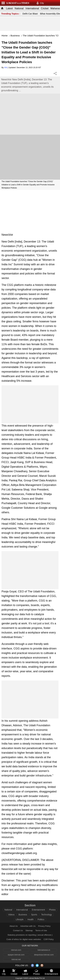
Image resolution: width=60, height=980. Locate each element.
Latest (9, 8)
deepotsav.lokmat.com (44, 955)
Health (31, 919)
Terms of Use (41, 930)
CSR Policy (49, 939)
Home (5, 36)
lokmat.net (16, 959)
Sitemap (29, 930)
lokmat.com (16, 950)
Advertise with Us (28, 926)
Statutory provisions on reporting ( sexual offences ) (30, 935)
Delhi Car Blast (30, 14)
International (32, 8)
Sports (34, 915)
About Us (14, 926)
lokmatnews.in (44, 950)
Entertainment (38, 910)
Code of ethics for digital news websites (24, 939)
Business (15, 36)
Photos (52, 910)
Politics (41, 919)
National (19, 8)
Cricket (45, 8)
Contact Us (18, 930)
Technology (47, 915)
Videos (11, 915)
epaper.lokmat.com (16, 955)
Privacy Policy (44, 926)
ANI (6, 68)
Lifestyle (20, 919)
